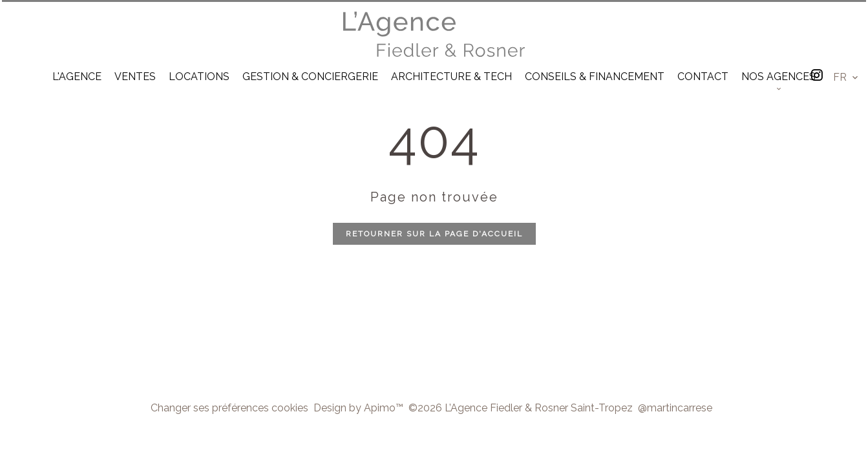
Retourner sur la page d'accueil (434, 234)
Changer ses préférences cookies (229, 408)
